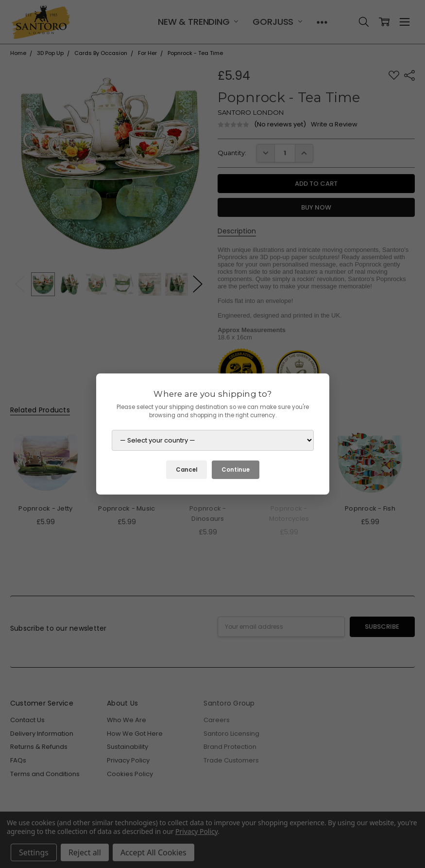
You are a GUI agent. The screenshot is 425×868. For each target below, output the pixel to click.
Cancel (187, 470)
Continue (236, 470)
